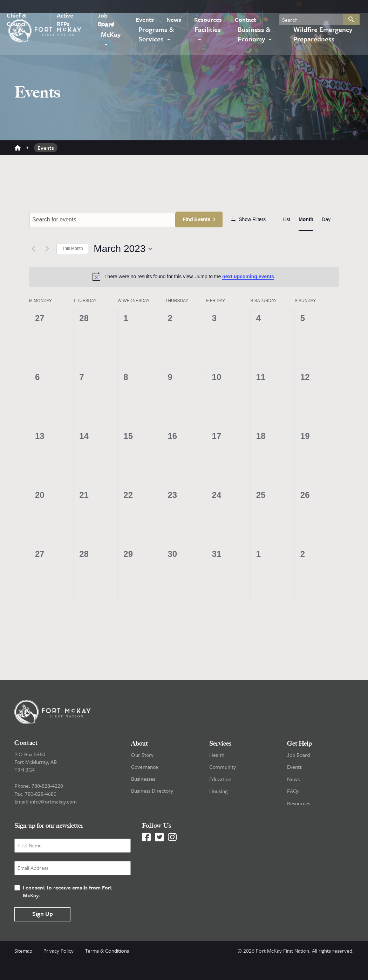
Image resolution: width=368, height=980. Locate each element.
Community (223, 787)
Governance (145, 787)
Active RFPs (74, 8)
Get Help (299, 764)
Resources (205, 8)
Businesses (143, 799)
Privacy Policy (59, 971)
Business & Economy (252, 37)
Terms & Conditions (107, 971)
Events (146, 8)
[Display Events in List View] (286, 219)
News (173, 8)
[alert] (184, 297)
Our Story (142, 775)
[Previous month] (33, 269)
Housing (219, 811)
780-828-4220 (47, 806)
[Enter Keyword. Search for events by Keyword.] (103, 220)
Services (220, 764)
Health (217, 775)
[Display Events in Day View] (326, 219)
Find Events (199, 219)
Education (220, 799)
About (139, 764)
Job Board (113, 8)
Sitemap (23, 971)
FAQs (293, 811)
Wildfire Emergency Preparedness (322, 37)
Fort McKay (110, 32)
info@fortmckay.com (53, 822)
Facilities (208, 32)
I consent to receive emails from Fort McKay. (67, 911)
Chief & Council (28, 8)
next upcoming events (248, 297)
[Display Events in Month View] (306, 219)
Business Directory (152, 811)
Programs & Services (157, 37)
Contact (240, 8)
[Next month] (47, 269)
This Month (72, 269)
